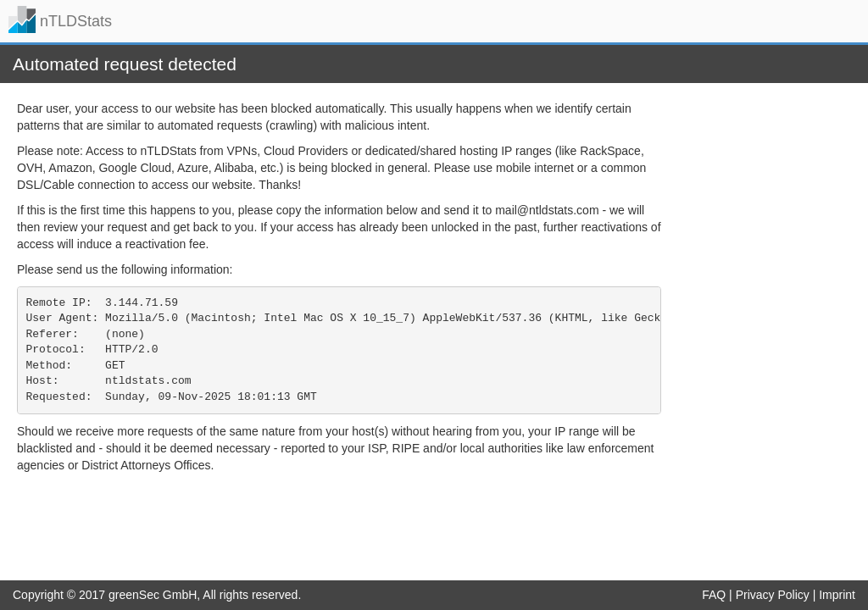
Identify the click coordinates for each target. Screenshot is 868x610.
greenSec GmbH (153, 595)
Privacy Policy (773, 595)
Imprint (837, 595)
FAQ (714, 595)
